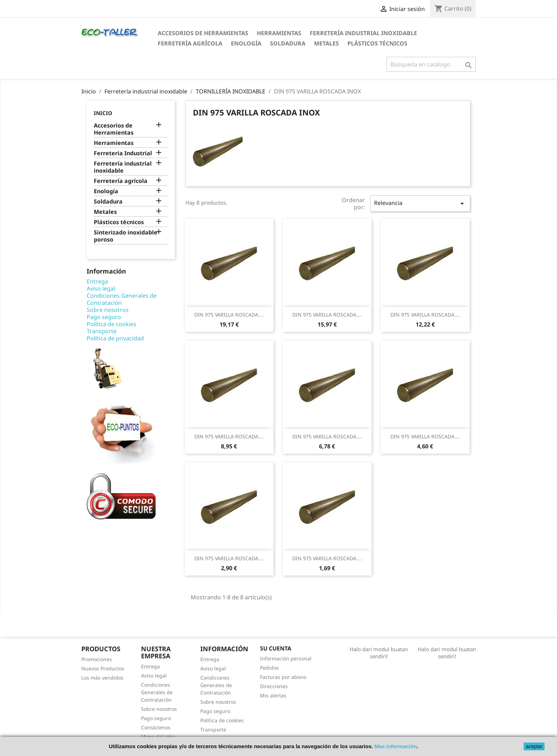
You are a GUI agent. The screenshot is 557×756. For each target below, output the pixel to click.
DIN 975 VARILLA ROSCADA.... (229, 315)
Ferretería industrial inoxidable (363, 33)
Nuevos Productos (103, 668)
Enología (246, 43)
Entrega (97, 281)
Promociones (97, 659)
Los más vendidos (102, 678)
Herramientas (279, 33)
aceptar (534, 746)
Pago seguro (104, 317)
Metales (326, 43)
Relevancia (420, 203)
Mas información (396, 746)
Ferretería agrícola (190, 43)
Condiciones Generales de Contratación (122, 299)
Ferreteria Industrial (123, 153)
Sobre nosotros (108, 310)
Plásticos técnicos (377, 43)
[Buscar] (431, 64)
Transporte (102, 331)
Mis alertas (273, 695)
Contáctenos (156, 727)
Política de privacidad (115, 338)
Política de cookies (112, 324)
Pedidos (269, 668)
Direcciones (274, 686)
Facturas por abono (283, 677)
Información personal (286, 658)
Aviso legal (101, 288)
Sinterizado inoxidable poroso (126, 236)
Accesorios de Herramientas (203, 33)
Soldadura (288, 43)
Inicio (103, 113)
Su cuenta (276, 648)
